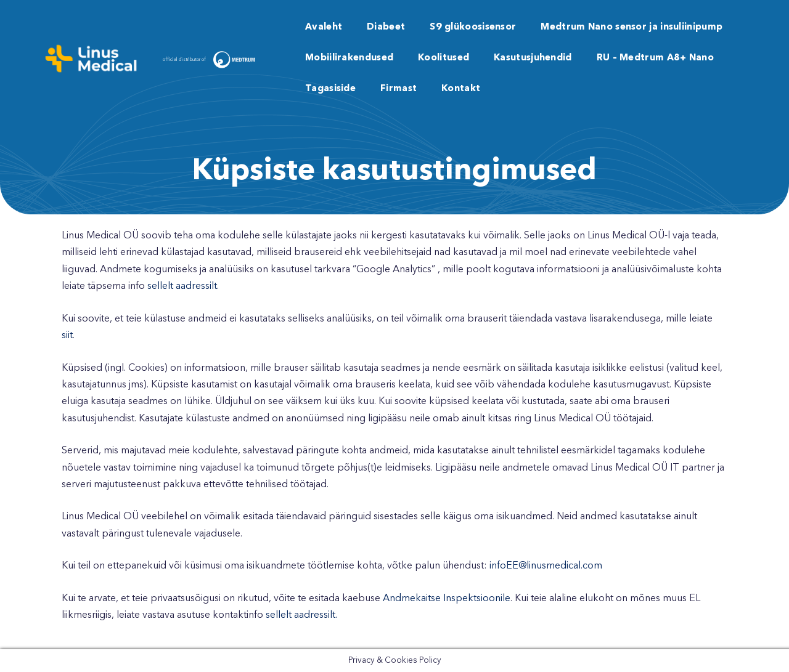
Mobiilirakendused (349, 58)
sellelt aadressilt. (301, 615)
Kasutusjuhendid (533, 58)
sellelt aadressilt (182, 286)
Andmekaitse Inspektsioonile (447, 599)
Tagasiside (330, 89)
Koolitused (444, 58)
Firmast (399, 89)
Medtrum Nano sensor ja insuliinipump (632, 27)
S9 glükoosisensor (473, 27)
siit (67, 336)
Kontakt (461, 89)
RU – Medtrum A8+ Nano (655, 58)
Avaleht (324, 27)
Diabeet (386, 27)
